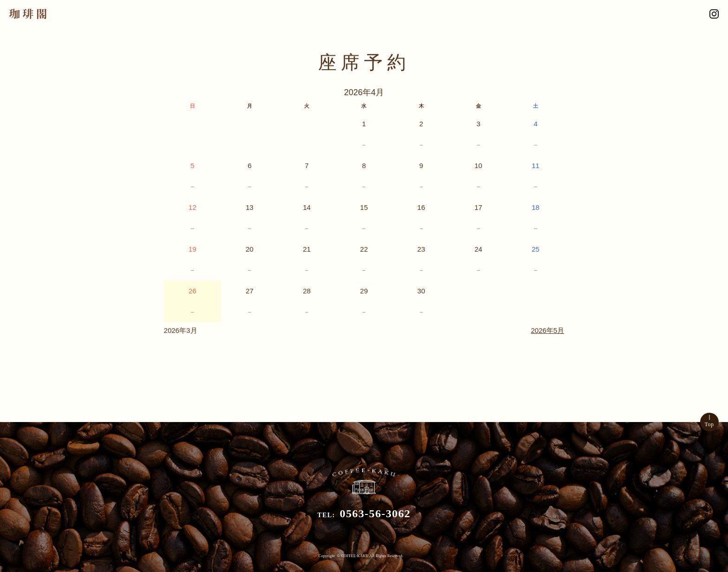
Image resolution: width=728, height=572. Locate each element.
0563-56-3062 (375, 513)
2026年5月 (547, 330)
